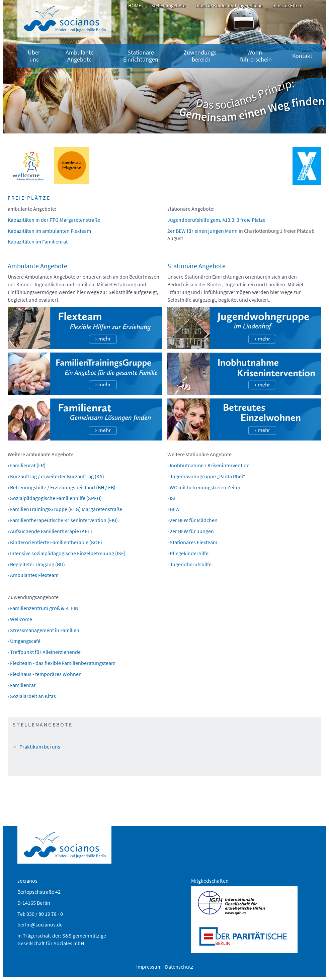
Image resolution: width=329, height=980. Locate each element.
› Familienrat (22, 685)
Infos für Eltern (287, 6)
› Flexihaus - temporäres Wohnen (45, 674)
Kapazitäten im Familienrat (38, 241)
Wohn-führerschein (256, 56)
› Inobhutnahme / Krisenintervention (209, 465)
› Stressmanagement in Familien (44, 630)
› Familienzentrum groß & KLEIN (43, 608)
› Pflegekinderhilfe (188, 553)
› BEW (174, 509)
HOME (135, 6)
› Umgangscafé (24, 641)
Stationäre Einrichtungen (141, 56)
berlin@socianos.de (40, 924)
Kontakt (302, 56)
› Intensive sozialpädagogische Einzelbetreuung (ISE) (67, 553)
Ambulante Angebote (80, 56)
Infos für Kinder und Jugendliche (229, 6)
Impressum (149, 967)
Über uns (34, 56)
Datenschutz (179, 967)
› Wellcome (20, 619)
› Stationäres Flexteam (192, 542)
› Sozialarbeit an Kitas (32, 696)
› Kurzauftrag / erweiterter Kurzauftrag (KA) (56, 476)
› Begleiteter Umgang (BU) (36, 564)
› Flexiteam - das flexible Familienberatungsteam (62, 663)
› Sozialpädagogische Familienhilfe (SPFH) (55, 498)
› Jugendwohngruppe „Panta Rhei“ (206, 476)
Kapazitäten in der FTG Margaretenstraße (54, 220)
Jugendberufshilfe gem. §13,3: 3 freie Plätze (216, 220)
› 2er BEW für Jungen (191, 531)
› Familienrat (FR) (27, 465)
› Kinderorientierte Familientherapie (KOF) (55, 542)
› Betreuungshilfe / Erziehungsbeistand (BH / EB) (62, 487)
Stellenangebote (168, 6)
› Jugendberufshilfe (189, 564)
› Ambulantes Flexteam (33, 575)
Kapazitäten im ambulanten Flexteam (49, 231)
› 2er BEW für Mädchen (192, 520)
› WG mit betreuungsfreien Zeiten (204, 487)
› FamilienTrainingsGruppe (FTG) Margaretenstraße (65, 509)
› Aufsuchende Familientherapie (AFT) (50, 531)
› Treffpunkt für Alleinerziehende (44, 652)
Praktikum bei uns (40, 747)
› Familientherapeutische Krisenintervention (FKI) (63, 520)
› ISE (172, 498)
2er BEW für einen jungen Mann (202, 231)
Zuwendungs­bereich (201, 56)
